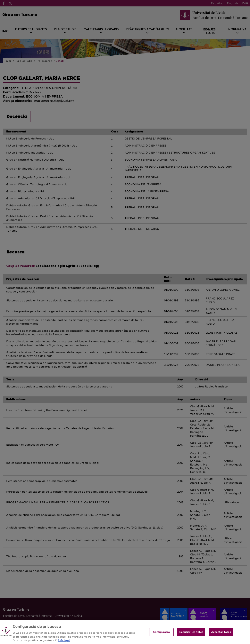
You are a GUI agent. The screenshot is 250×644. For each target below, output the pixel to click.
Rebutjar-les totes (191, 635)
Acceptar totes (221, 635)
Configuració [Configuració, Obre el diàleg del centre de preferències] (161, 635)
